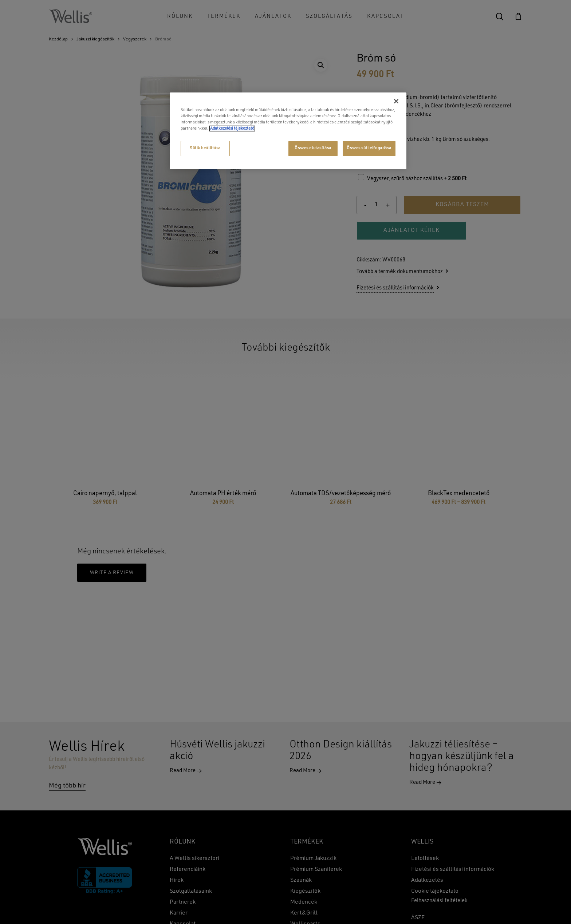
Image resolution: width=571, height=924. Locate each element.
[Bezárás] (396, 101)
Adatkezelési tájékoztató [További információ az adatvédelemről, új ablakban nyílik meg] (232, 129)
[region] (288, 131)
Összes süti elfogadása (369, 148)
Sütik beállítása (205, 148)
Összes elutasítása (313, 148)
